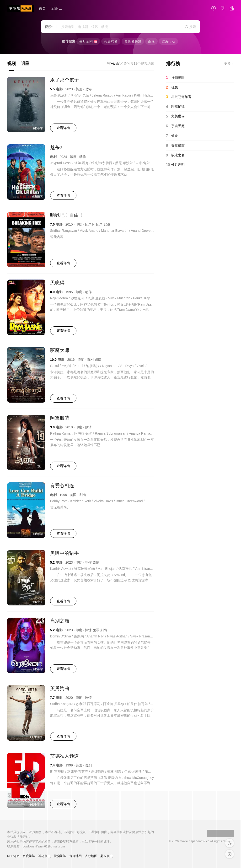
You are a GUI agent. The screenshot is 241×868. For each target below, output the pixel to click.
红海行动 (168, 41)
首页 (42, 8)
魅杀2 (56, 147)
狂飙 (172, 87)
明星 (25, 64)
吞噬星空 (175, 146)
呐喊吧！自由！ (67, 215)
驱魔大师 (60, 350)
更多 (229, 64)
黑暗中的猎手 (64, 553)
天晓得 (57, 283)
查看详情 (63, 128)
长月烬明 (175, 165)
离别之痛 (60, 621)
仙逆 (172, 136)
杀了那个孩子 (64, 80)
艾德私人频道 (64, 756)
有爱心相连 (62, 485)
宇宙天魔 (175, 126)
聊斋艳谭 (175, 107)
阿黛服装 (60, 418)
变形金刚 (88, 41)
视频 (11, 64)
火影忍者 (111, 41)
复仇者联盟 (133, 41)
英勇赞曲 (60, 688)
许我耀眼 (175, 78)
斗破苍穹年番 (179, 97)
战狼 (151, 41)
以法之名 (175, 155)
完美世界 (175, 116)
